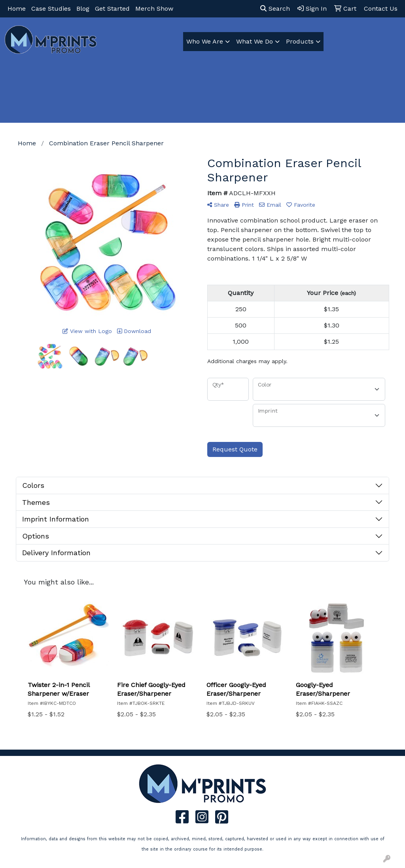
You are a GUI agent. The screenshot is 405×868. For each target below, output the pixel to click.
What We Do (255, 41)
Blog (83, 9)
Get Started (112, 9)
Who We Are (205, 41)
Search (275, 9)
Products (300, 41)
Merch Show (154, 9)
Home (17, 9)
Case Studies (51, 9)
